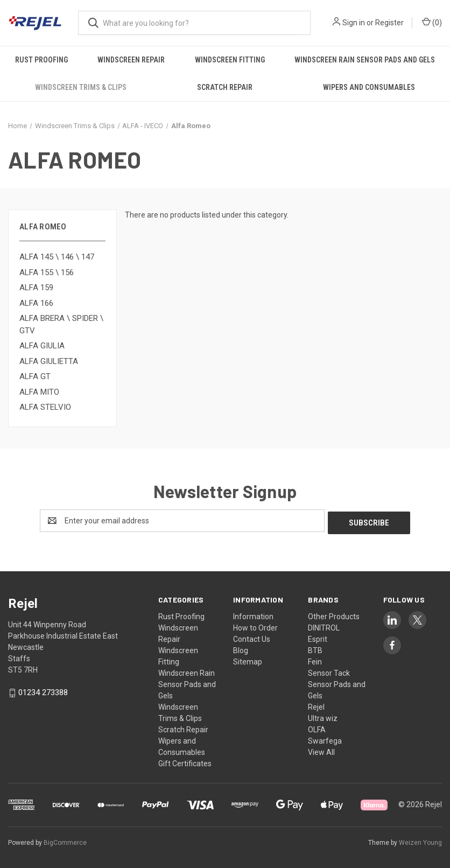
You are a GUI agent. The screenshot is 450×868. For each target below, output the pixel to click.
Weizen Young (420, 841)
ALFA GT (35, 376)
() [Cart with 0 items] (432, 22)
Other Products (334, 614)
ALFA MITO (39, 392)
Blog (241, 648)
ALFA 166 (36, 303)
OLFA (317, 727)
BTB (315, 648)
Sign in (354, 23)
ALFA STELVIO (45, 407)
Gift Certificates (185, 761)
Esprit (318, 637)
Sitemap (248, 660)
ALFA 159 (36, 288)
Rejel (316, 705)
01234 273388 (43, 691)
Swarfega (325, 739)
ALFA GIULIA (42, 346)
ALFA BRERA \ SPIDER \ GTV (61, 324)
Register (389, 23)
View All (321, 750)
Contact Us (252, 637)
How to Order (255, 626)
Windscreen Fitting (230, 60)
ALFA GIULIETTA (49, 361)
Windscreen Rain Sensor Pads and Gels (365, 60)
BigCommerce (65, 841)
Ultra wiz (323, 716)
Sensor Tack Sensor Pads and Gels (337, 682)
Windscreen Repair (131, 60)
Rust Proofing (41, 60)
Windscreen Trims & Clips (81, 87)
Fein (315, 660)
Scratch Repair (225, 87)
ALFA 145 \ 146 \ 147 (57, 257)
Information (253, 614)
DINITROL (324, 626)
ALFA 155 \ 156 (47, 272)
